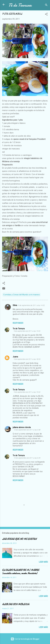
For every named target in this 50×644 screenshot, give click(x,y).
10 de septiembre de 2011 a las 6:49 (27, 458)
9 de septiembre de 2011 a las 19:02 (27, 392)
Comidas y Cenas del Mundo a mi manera (21, 295)
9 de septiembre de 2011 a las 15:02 (27, 331)
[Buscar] (46, 5)
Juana (15, 357)
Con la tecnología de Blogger (25, 639)
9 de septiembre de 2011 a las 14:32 (31, 305)
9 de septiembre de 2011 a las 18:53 (27, 359)
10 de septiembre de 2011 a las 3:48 (27, 430)
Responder (18, 323)
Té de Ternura (20, 5)
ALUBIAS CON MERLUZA (16, 604)
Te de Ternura (19, 329)
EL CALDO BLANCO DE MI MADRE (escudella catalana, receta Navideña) (21, 572)
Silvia (15, 305)
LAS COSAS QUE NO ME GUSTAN (19, 539)
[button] (46, 15)
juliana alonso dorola (22, 427)
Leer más (43, 562)
